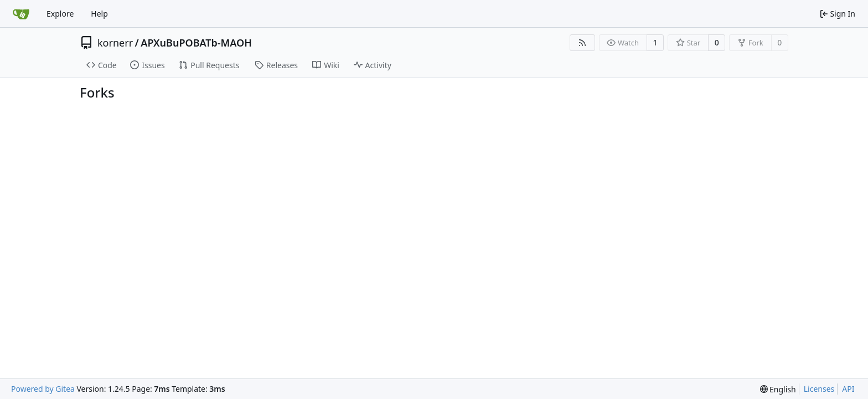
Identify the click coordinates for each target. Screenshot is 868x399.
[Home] (21, 14)
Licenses (819, 389)
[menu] (778, 389)
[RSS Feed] (582, 43)
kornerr (115, 43)
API (848, 389)
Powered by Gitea (43, 389)
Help (99, 14)
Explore (60, 14)
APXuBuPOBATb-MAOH (196, 43)
